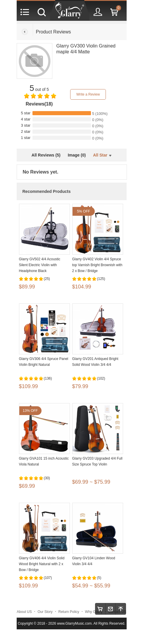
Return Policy (69, 612)
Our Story (45, 612)
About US (24, 612)
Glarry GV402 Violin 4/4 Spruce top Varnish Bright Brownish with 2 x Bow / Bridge (97, 265)
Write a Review (88, 94)
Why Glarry (94, 612)
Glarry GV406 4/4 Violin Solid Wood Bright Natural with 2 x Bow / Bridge (42, 564)
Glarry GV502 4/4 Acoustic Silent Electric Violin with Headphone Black (40, 265)
